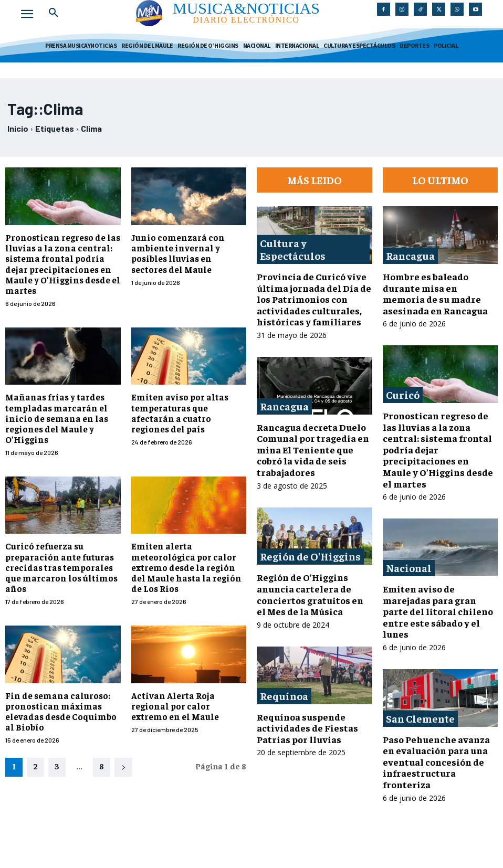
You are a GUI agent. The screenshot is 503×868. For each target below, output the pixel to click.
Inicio (18, 128)
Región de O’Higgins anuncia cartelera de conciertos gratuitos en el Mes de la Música (310, 594)
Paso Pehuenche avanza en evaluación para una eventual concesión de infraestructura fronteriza (436, 762)
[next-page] (123, 746)
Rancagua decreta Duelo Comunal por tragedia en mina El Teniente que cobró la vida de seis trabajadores (313, 449)
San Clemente (420, 718)
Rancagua (284, 406)
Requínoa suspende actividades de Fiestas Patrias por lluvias (307, 728)
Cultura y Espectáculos (293, 249)
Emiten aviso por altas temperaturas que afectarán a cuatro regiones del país (188, 393)
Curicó (403, 394)
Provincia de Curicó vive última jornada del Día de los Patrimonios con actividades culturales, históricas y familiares (314, 299)
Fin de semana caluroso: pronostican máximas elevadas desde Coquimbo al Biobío (62, 691)
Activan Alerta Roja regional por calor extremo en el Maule (187, 686)
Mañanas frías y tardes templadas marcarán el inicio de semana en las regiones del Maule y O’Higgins (52, 403)
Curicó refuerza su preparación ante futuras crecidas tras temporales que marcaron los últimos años (57, 550)
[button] (54, 13)
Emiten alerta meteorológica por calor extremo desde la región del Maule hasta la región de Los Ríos (188, 550)
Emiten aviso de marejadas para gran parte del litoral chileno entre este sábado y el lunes (438, 611)
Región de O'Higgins (310, 556)
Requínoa (284, 696)
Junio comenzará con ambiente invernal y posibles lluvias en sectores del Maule (186, 252)
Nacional (409, 568)
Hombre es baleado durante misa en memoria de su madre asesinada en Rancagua (435, 293)
